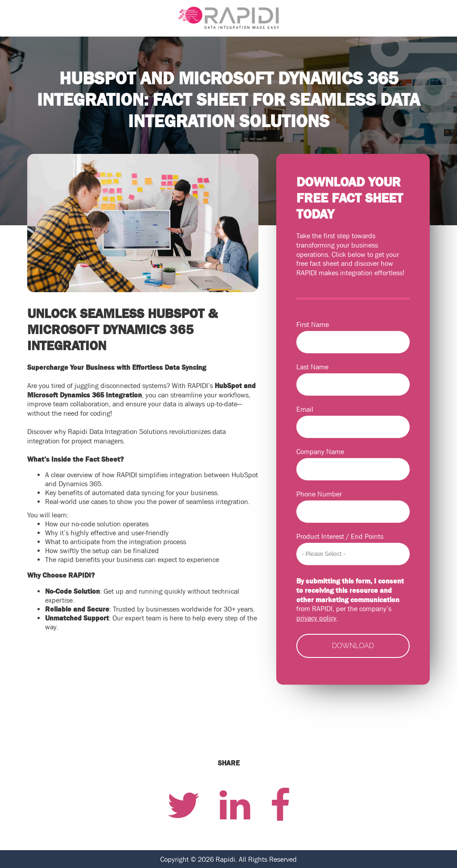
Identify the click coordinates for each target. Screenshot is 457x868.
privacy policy (316, 618)
